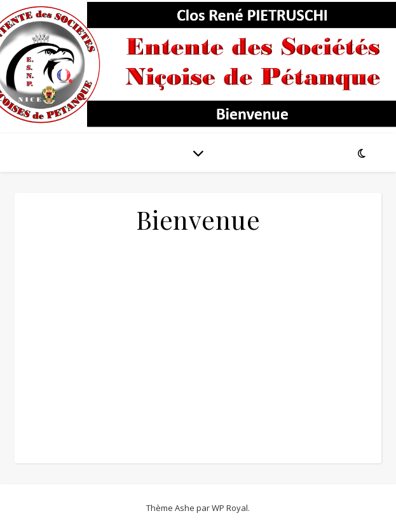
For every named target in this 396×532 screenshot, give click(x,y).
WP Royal (230, 508)
